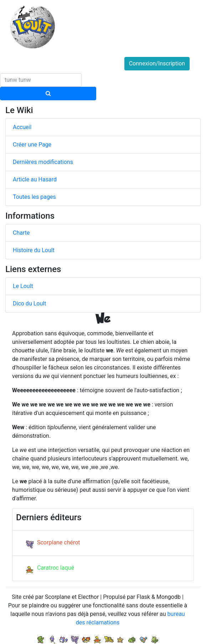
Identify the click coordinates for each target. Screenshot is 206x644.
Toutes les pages (34, 197)
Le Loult (23, 286)
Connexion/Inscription (157, 63)
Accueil (22, 127)
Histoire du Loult (34, 250)
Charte (21, 233)
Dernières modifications (43, 162)
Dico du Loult (29, 304)
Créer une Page (32, 145)
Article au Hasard (35, 179)
